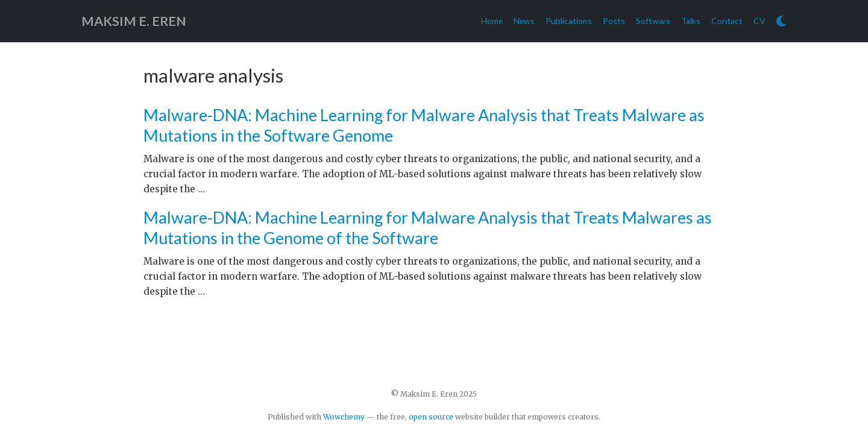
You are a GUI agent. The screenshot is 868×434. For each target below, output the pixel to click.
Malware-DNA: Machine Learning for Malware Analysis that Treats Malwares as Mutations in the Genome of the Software (428, 228)
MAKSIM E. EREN (134, 21)
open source (431, 417)
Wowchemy (344, 417)
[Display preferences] (781, 21)
